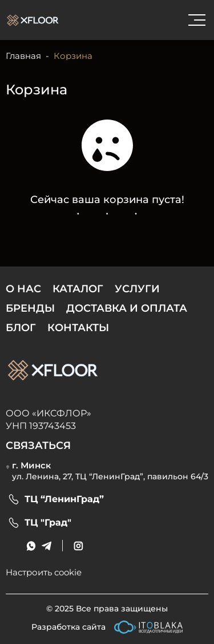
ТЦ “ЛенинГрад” (64, 499)
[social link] (78, 546)
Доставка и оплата (127, 308)
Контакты (78, 328)
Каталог (78, 289)
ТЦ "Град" (48, 523)
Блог (21, 328)
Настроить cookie (44, 572)
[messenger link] (31, 546)
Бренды (30, 308)
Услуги (137, 289)
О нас (23, 289)
